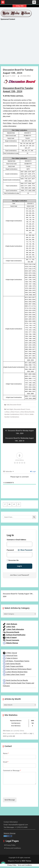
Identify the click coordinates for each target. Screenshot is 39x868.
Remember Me (13, 560)
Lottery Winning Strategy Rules (15, 672)
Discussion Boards (11, 632)
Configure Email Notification (14, 635)
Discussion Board (19, 409)
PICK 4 (27, 414)
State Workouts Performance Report (17, 669)
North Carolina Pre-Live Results (15, 680)
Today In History (10, 658)
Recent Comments (11, 640)
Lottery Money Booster (27, 412)
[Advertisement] (19, 44)
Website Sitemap (10, 643)
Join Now (13, 575)
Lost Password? (23, 575)
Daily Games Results (12, 664)
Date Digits (10, 409)
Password (10, 550)
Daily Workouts (10, 624)
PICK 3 (22, 414)
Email (6, 762)
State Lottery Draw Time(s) (14, 674)
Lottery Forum (14, 412)
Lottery (7, 412)
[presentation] (19, 794)
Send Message (10, 800)
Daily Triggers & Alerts (21, 121)
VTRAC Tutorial (10, 653)
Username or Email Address (16, 540)
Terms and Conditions (13, 848)
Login (33, 471)
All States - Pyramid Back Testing (16, 661)
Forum (28, 409)
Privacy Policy (11, 845)
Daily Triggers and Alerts (13, 666)
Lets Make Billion (25, 76)
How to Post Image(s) (20, 123)
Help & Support (10, 638)
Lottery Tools (9, 627)
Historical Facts (10, 656)
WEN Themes (26, 861)
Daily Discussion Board (14, 405)
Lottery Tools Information (13, 629)
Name (6, 753)
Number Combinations (12, 414)
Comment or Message (12, 771)
